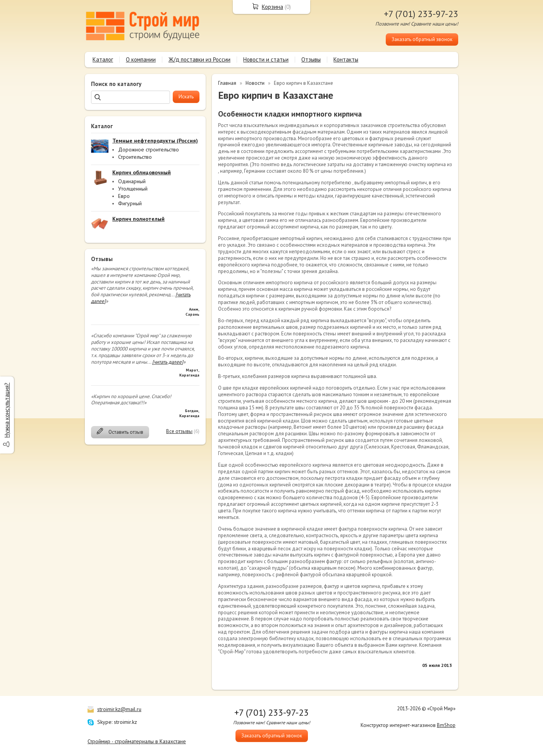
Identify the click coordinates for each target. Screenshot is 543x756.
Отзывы (311, 59)
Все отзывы (179, 431)
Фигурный (130, 203)
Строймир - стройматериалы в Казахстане (137, 741)
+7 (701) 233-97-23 (421, 14)
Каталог (103, 59)
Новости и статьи (266, 59)
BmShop (446, 725)
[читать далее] (168, 362)
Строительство (135, 157)
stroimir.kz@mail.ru (119, 709)
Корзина (272, 7)
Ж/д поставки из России (199, 59)
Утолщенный (133, 189)
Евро (124, 196)
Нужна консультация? (7, 410)
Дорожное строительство (149, 149)
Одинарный (132, 181)
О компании (141, 59)
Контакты (346, 59)
